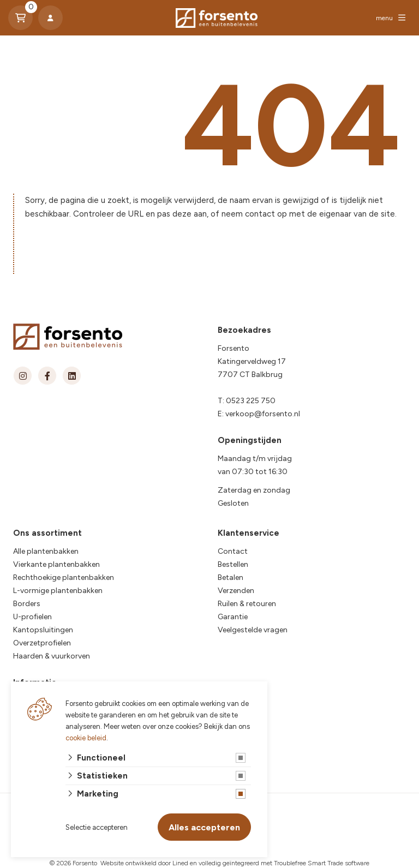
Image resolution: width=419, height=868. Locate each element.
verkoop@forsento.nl (263, 414)
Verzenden (236, 591)
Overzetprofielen (42, 643)
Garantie (233, 617)
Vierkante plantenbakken (56, 564)
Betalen (231, 577)
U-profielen (32, 617)
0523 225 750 (251, 401)
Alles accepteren (204, 827)
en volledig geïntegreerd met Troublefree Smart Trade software (280, 863)
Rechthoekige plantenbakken (64, 577)
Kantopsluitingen (43, 630)
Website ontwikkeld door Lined (144, 863)
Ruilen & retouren (247, 604)
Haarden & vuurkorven (52, 656)
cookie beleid (86, 738)
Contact (233, 551)
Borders (27, 604)
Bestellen (233, 564)
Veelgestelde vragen (253, 630)
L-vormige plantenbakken (58, 591)
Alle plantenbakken (46, 551)
